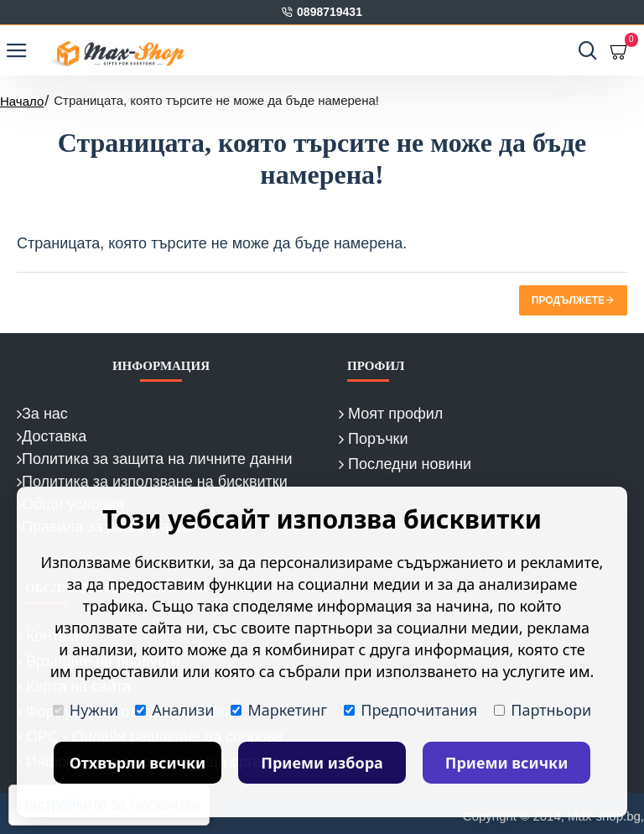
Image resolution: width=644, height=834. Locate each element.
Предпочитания (410, 710)
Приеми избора (322, 763)
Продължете (568, 300)
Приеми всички (507, 763)
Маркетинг (279, 710)
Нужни (86, 710)
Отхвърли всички (138, 763)
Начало (22, 101)
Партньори (543, 710)
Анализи (174, 710)
